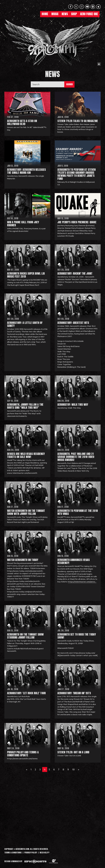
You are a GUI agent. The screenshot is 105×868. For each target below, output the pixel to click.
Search (69, 84)
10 (73, 769)
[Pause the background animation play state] (99, 64)
